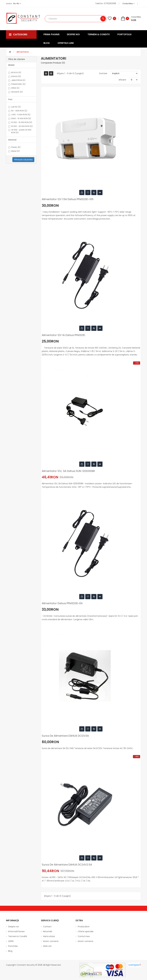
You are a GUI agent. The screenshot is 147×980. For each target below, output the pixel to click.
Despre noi (13, 927)
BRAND (11, 65)
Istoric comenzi (51, 941)
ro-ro (17, 4)
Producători (84, 927)
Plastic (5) (14, 147)
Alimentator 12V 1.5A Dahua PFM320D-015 (68, 199)
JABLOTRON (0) (17, 80)
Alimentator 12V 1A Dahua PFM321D (63, 335)
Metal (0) (14, 151)
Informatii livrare (16, 931)
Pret (10, 99)
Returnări (48, 931)
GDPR (11, 941)
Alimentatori (23, 52)
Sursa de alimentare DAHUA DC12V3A (65, 736)
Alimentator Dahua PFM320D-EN (62, 603)
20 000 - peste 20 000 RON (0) (20, 131)
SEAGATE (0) (16, 92)
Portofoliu (13, 946)
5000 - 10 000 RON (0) (20, 119)
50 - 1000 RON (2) (18, 111)
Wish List (47, 946)
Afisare (122, 80)
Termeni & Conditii (18, 936)
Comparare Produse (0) (53, 63)
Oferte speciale (86, 931)
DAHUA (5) (15, 76)
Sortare (103, 73)
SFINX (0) (14, 88)
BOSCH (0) (15, 73)
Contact (47, 927)
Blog (10, 951)
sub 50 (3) (14, 107)
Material (12, 140)
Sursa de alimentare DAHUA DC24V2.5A (67, 865)
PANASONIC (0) (17, 84)
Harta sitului (49, 936)
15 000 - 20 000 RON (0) (20, 126)
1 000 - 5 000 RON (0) (19, 115)
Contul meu (129, 4)
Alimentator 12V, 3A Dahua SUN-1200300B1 (68, 471)
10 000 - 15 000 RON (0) (20, 122)
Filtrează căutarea (23, 160)
